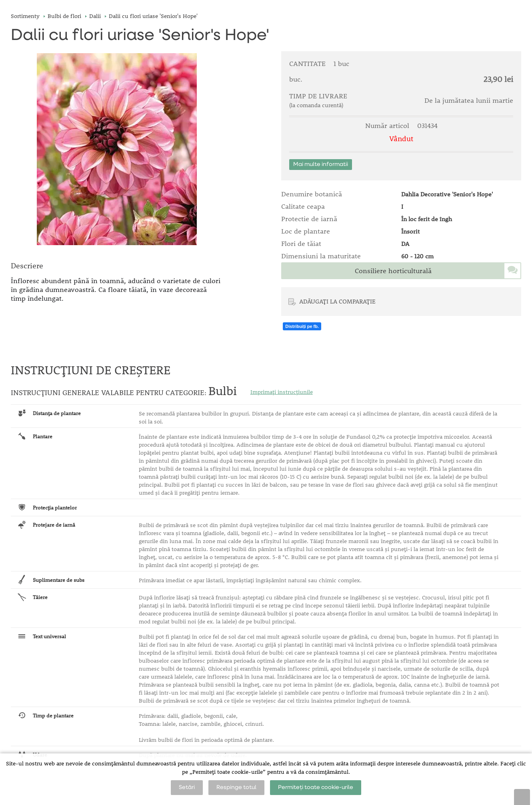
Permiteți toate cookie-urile (316, 787)
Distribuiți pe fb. (302, 326)
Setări (187, 787)
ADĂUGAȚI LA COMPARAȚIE (337, 301)
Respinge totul (236, 787)
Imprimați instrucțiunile (282, 392)
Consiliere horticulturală (393, 271)
